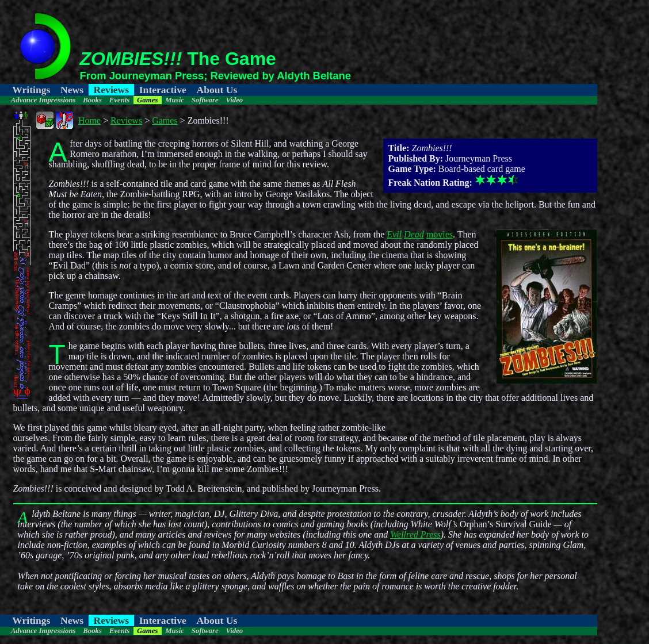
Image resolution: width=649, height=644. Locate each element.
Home (89, 120)
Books (92, 100)
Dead (414, 234)
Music (175, 100)
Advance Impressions (43, 100)
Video (234, 100)
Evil (394, 234)
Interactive (163, 90)
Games (147, 100)
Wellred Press (415, 534)
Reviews (112, 90)
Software (205, 100)
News (72, 90)
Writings (31, 90)
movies (440, 234)
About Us (217, 90)
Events (120, 100)
